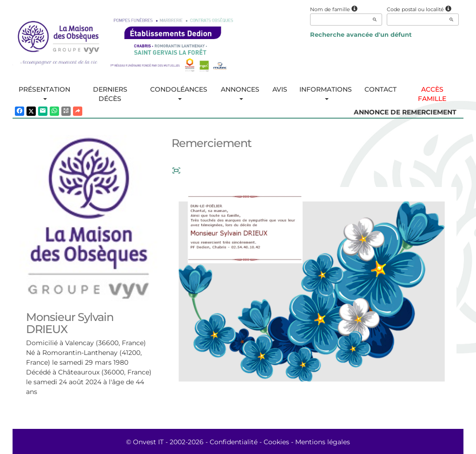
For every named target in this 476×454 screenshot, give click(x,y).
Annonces (240, 93)
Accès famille (432, 94)
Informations (326, 93)
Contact (380, 89)
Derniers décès (110, 94)
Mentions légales (323, 442)
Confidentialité (234, 442)
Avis (280, 89)
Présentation (44, 93)
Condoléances (179, 93)
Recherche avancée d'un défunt (361, 34)
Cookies (276, 442)
